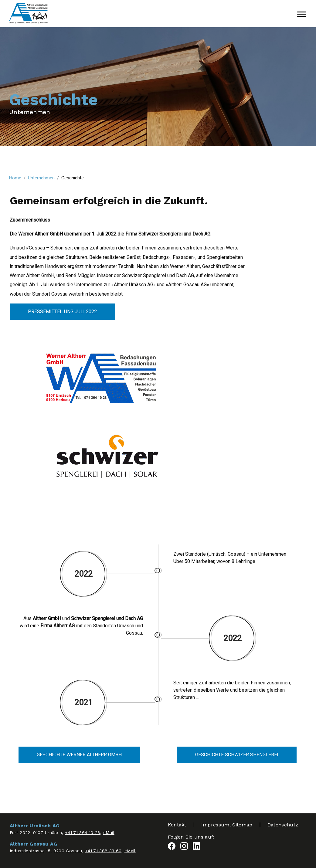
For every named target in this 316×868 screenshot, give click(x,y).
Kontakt (177, 825)
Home (15, 178)
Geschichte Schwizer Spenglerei (237, 755)
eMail (109, 832)
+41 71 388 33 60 (103, 851)
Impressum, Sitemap (227, 825)
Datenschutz (283, 825)
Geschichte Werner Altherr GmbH (79, 755)
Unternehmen (30, 112)
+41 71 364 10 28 (83, 832)
